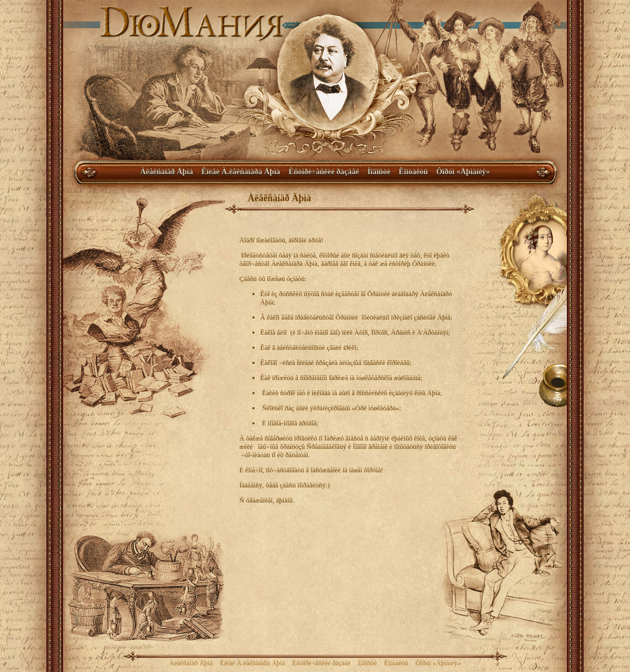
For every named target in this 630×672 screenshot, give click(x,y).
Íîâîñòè (379, 172)
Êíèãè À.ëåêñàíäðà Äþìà (241, 172)
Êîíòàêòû (414, 172)
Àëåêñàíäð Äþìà (167, 172)
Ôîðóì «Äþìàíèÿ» (463, 172)
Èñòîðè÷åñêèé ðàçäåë (324, 172)
